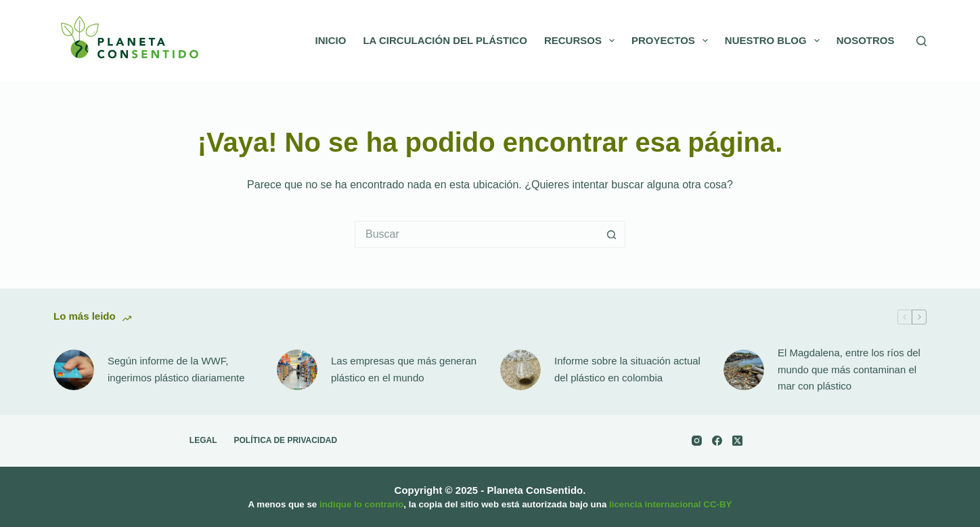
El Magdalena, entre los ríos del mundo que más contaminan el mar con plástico (849, 370)
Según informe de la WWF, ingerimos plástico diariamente (176, 369)
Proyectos (672, 41)
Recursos (582, 41)
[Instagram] (697, 441)
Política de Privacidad (286, 440)
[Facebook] (717, 441)
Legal (203, 440)
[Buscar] (921, 41)
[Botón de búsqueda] (612, 234)
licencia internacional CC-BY (670, 504)
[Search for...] (476, 234)
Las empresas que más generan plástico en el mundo (404, 369)
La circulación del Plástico (445, 40)
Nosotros (866, 40)
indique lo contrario (361, 504)
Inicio (331, 40)
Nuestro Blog (775, 41)
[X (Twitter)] (737, 441)
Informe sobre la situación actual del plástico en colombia (627, 369)
